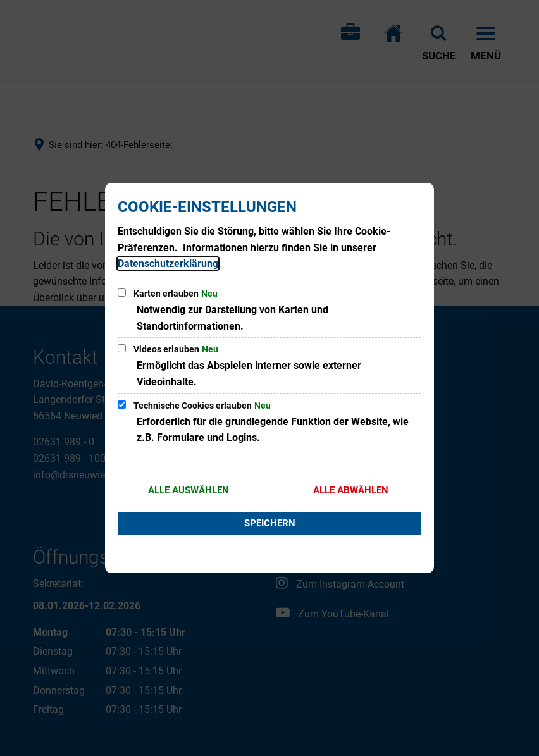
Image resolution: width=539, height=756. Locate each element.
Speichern (270, 523)
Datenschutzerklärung (168, 263)
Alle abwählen (351, 490)
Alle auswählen (189, 490)
